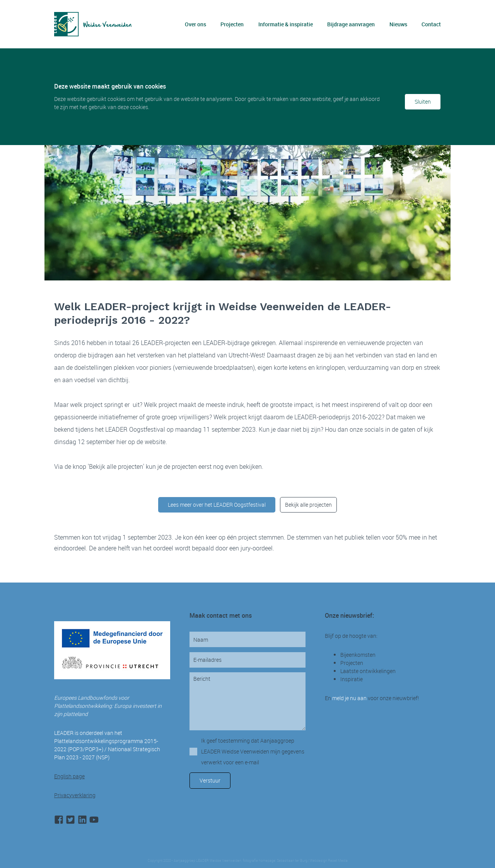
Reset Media (338, 861)
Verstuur (210, 780)
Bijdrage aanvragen (351, 24)
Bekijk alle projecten (308, 505)
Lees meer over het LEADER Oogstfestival (217, 505)
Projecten (232, 24)
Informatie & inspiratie (286, 24)
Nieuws (398, 24)
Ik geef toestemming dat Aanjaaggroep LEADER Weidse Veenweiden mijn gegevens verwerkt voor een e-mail (253, 751)
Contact (431, 24)
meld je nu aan (349, 698)
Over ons (195, 24)
